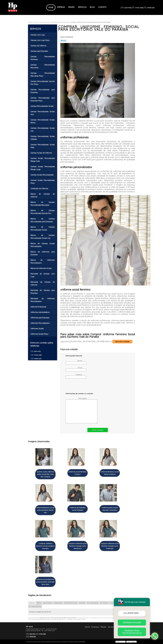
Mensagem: (77, 410)
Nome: (74, 362)
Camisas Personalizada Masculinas (43, 66)
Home (51, 7)
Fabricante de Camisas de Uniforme (43, 283)
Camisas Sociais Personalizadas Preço (43, 182)
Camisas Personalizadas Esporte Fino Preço (43, 83)
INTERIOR (82, 603)
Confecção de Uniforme (40, 189)
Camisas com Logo (38, 35)
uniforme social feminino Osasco (77, 473)
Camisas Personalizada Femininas (43, 58)
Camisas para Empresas (39, 51)
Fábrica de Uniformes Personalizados (43, 262)
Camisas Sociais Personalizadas (42, 175)
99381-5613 (151, 8)
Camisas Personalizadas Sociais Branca (43, 121)
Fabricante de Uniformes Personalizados (43, 300)
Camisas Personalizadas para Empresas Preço (43, 99)
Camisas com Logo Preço (40, 40)
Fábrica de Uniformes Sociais (41, 268)
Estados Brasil (58, 603)
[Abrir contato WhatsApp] (155, 636)
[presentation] (80, 387)
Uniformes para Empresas (40, 318)
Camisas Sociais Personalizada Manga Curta (43, 160)
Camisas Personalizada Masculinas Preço (43, 75)
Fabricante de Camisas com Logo (43, 275)
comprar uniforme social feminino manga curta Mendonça (77, 546)
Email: (74, 369)
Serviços (82, 7)
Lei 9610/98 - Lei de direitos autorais (76, 619)
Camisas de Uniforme (39, 46)
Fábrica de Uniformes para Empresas (43, 253)
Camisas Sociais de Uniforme (41, 153)
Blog (92, 7)
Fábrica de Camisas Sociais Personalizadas (43, 245)
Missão (71, 7)
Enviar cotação (98, 430)
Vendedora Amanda (132, 622)
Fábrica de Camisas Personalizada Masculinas (43, 204)
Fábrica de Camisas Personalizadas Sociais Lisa (43, 237)
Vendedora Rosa (132, 632)
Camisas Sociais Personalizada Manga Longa (43, 168)
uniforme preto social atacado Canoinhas (110, 509)
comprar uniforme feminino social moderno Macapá (45, 546)
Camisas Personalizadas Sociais (42, 106)
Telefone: (74, 376)
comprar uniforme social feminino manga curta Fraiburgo (110, 546)
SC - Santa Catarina (35, 606)
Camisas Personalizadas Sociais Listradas (43, 138)
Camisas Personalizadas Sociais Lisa (43, 130)
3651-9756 (128, 8)
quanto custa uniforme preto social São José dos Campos (45, 474)
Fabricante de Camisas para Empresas (43, 292)
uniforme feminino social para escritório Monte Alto (45, 510)
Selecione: (32, 603)
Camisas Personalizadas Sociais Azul (43, 113)
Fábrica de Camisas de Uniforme (43, 195)
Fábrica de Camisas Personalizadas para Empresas (43, 220)
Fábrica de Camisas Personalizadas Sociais (43, 228)
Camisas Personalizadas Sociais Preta (43, 146)
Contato (102, 7)
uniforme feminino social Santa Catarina (110, 473)
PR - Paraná (104, 603)
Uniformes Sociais (37, 329)
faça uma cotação (122, 342)
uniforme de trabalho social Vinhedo (78, 509)
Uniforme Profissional (38, 307)
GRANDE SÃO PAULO (71, 603)
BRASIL (39, 603)
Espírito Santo (47, 603)
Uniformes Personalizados (40, 323)
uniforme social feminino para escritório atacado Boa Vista (45, 582)
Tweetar (63, 41)
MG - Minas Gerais (93, 603)
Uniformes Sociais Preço (40, 334)
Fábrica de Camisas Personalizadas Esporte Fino (43, 212)
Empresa (61, 7)
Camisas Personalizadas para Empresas (43, 91)
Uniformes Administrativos (40, 312)
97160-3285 (139, 8)
